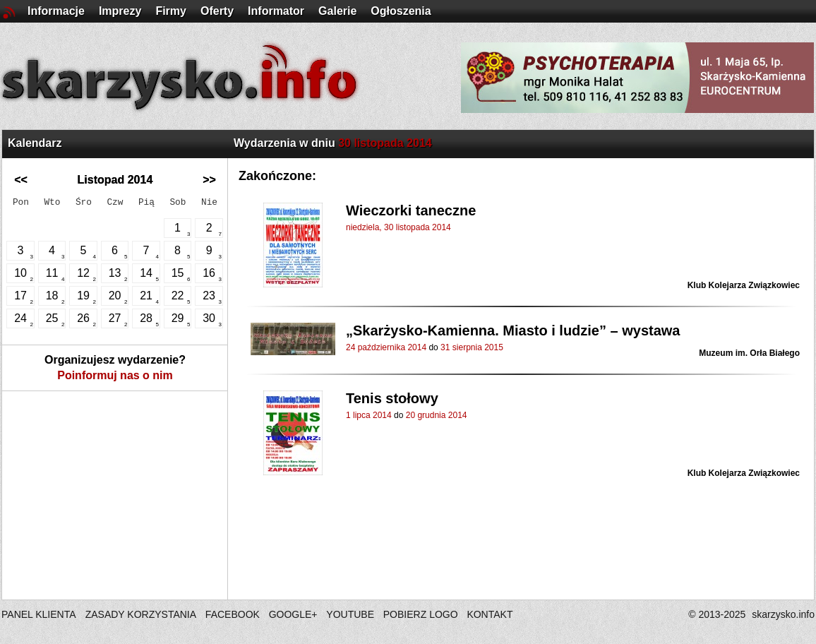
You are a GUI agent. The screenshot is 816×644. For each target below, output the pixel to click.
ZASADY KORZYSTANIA (141, 614)
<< (21, 180)
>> (209, 180)
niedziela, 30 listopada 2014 (398, 227)
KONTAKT (490, 614)
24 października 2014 (386, 347)
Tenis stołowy (392, 398)
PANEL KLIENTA (40, 614)
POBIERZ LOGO (421, 614)
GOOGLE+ (293, 614)
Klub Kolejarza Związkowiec (744, 285)
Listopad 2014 (115, 180)
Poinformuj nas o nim (115, 375)
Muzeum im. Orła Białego (749, 353)
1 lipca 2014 (369, 415)
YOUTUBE (350, 614)
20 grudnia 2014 (437, 415)
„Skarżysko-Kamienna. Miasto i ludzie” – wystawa (513, 330)
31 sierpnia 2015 (472, 347)
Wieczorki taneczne (411, 210)
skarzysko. (783, 614)
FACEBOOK (233, 614)
